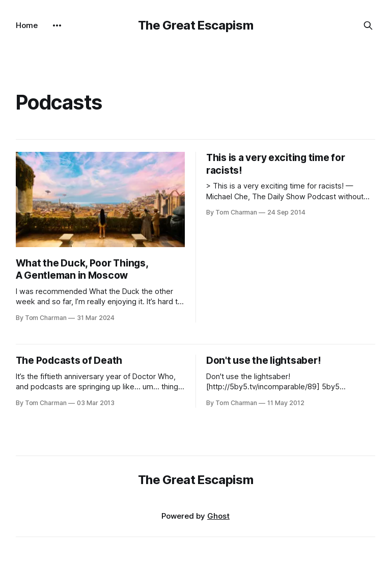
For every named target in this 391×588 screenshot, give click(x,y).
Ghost (218, 516)
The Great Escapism (196, 25)
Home (27, 25)
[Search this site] (368, 25)
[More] (57, 25)
